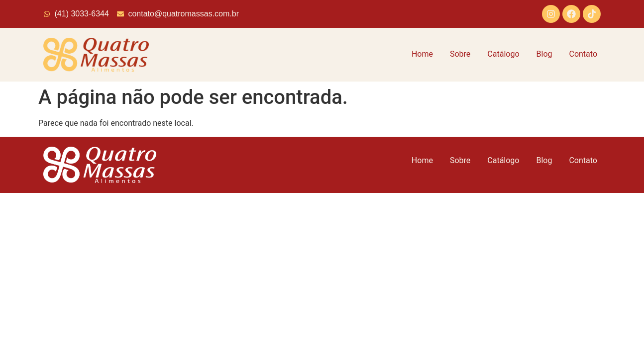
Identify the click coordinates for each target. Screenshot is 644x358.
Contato (583, 54)
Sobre (460, 54)
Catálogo (503, 54)
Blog (544, 54)
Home (422, 54)
